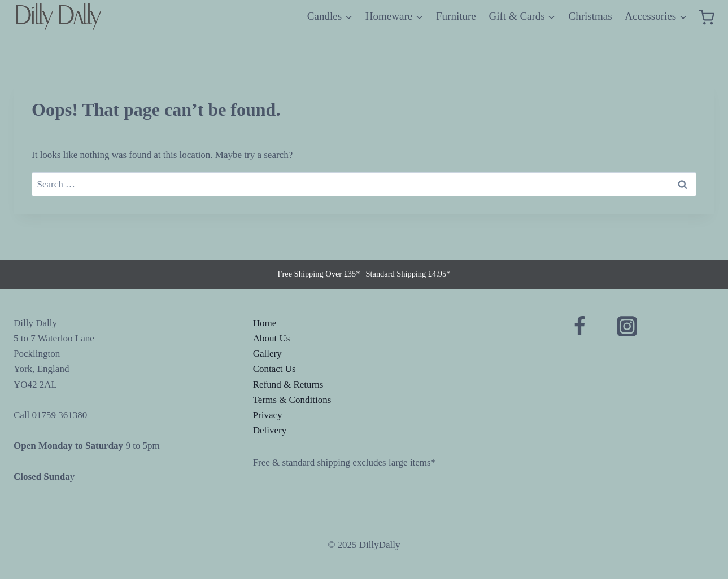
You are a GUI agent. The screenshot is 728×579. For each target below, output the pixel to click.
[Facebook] (580, 326)
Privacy (268, 415)
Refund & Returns (288, 385)
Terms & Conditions (292, 400)
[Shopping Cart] (707, 17)
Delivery (270, 430)
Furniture (456, 16)
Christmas (590, 16)
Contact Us (274, 369)
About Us (272, 338)
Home (265, 323)
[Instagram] (627, 326)
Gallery (267, 354)
